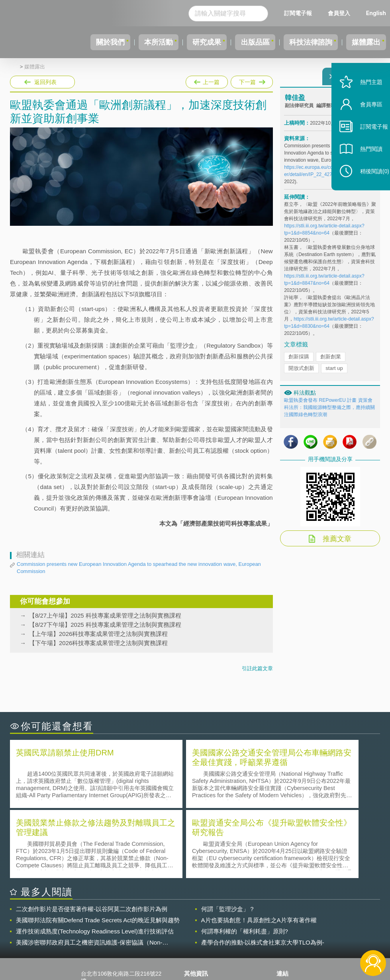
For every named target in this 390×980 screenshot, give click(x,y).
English (376, 13)
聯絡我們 (200, 936)
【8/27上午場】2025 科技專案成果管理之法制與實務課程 (105, 615)
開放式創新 (301, 373)
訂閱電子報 (298, 13)
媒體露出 (364, 42)
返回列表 (45, 82)
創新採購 (299, 361)
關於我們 (84, 42)
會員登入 (339, 13)
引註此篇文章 (257, 668)
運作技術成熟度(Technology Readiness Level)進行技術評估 (95, 860)
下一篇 (251, 80)
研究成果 (190, 42)
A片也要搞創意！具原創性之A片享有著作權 (259, 848)
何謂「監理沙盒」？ (228, 837)
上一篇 (207, 80)
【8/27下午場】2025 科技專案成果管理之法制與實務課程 (105, 625)
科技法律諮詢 (304, 42)
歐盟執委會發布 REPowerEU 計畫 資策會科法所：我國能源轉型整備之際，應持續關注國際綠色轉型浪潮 (329, 412)
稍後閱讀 (366, 190)
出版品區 (243, 42)
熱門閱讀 (363, 167)
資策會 (290, 914)
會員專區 (363, 123)
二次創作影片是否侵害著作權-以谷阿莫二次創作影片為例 (92, 837)
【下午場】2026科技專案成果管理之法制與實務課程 (98, 643)
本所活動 (137, 42)
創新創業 (331, 361)
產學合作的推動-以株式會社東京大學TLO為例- (263, 871)
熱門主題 (363, 101)
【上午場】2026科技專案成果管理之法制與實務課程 (98, 634)
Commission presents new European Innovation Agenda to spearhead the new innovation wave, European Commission (139, 568)
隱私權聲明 (203, 914)
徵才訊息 (200, 925)
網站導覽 (200, 947)
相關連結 (328, 914)
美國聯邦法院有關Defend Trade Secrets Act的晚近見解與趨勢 (98, 848)
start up (334, 373)
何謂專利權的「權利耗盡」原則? (245, 860)
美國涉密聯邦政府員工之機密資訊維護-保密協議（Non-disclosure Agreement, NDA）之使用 (89, 871)
